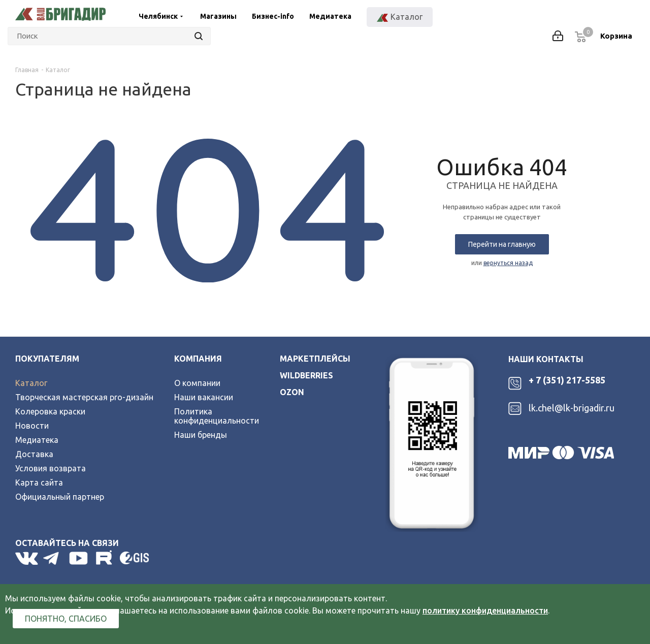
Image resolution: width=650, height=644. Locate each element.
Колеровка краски (50, 411)
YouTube (79, 558)
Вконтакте (27, 558)
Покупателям (47, 359)
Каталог (31, 383)
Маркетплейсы (315, 359)
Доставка (34, 454)
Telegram (54, 558)
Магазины (218, 16)
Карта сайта (39, 482)
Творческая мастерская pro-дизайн (84, 397)
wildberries (306, 375)
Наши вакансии (204, 397)
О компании (197, 383)
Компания (198, 359)
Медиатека (330, 16)
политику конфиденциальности (485, 610)
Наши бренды (201, 435)
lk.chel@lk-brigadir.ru (572, 408)
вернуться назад (508, 263)
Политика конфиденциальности (217, 416)
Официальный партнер (60, 497)
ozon (292, 392)
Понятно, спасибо (66, 619)
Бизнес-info (273, 16)
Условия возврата (51, 468)
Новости (32, 426)
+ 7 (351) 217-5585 (567, 380)
